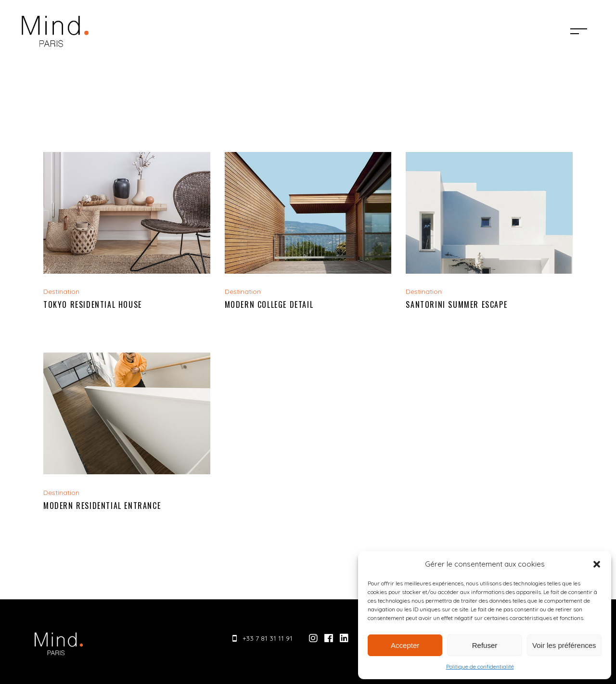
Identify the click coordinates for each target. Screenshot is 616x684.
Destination (61, 291)
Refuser (485, 645)
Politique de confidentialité (480, 666)
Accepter (405, 645)
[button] (597, 564)
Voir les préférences (564, 645)
